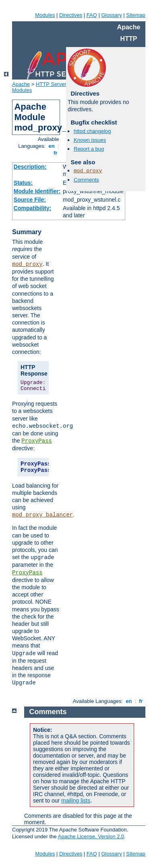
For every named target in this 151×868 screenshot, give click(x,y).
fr (56, 153)
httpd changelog (92, 131)
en (52, 146)
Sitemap (136, 15)
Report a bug (89, 149)
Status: (23, 183)
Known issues (90, 140)
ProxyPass (37, 441)
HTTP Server (51, 84)
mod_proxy (27, 264)
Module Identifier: (37, 191)
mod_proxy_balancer (42, 515)
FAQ (92, 15)
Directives (71, 15)
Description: (30, 167)
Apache (21, 84)
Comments (86, 180)
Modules (45, 15)
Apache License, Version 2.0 (91, 836)
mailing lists (76, 801)
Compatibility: (32, 208)
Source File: (30, 200)
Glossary (111, 15)
